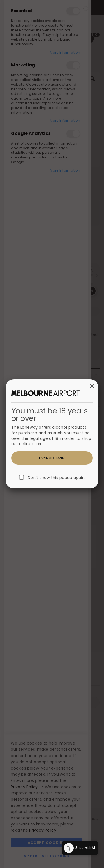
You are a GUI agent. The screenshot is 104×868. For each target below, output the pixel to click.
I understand (52, 458)
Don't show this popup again (56, 478)
